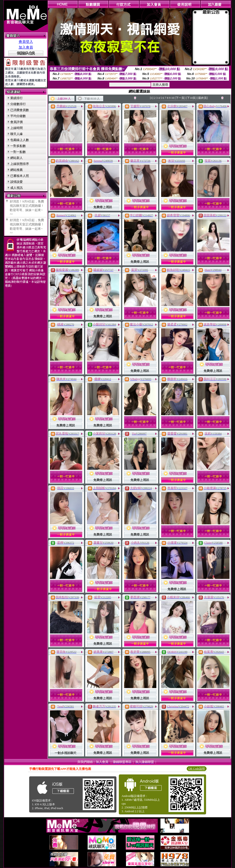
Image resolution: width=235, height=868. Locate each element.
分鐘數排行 (18, 104)
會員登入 (26, 42)
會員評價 (16, 122)
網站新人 (16, 158)
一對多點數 (18, 146)
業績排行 (16, 98)
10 (173, 98)
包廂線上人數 (20, 140)
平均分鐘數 (18, 116)
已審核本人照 (20, 176)
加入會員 (26, 47)
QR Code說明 (197, 769)
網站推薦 (16, 170)
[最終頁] (202, 98)
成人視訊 (16, 188)
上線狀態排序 (20, 164)
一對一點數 (18, 152)
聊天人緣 (16, 134)
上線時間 (16, 128)
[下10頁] (191, 98)
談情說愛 (16, 182)
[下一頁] (180, 98)
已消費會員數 (20, 110)
